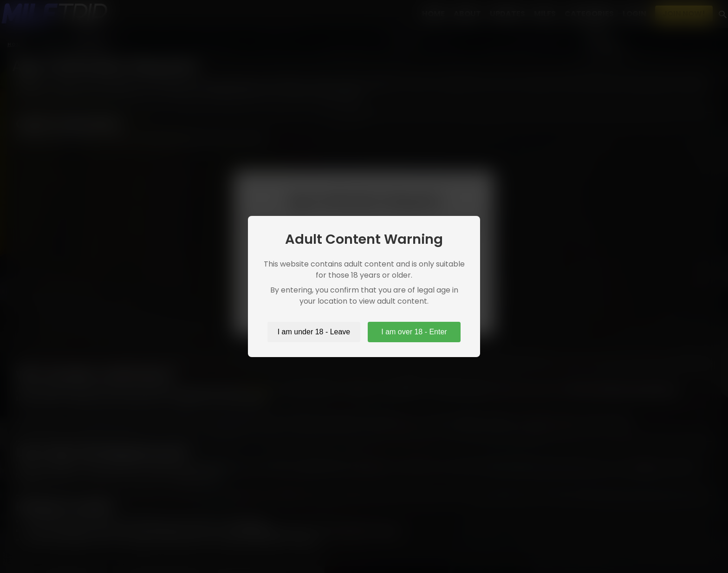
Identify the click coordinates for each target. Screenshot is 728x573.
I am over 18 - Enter (414, 332)
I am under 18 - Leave (314, 332)
